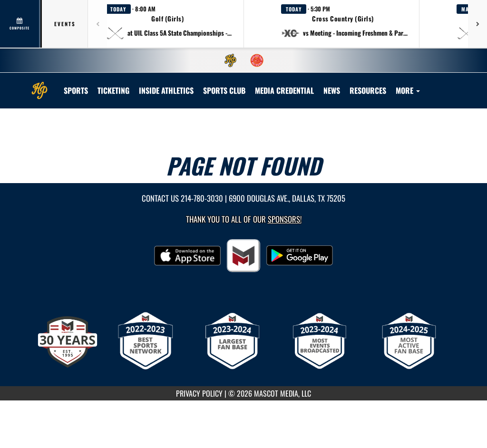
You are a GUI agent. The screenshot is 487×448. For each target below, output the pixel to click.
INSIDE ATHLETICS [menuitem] (166, 90)
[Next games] (477, 24)
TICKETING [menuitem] (113, 90)
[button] (169, 24)
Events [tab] (65, 24)
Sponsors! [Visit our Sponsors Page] (285, 219)
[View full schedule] (20, 24)
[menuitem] (231, 60)
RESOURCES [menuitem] (368, 90)
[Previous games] (97, 24)
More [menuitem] (408, 90)
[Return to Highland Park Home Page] (39, 85)
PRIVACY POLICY (199, 393)
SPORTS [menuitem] (76, 90)
